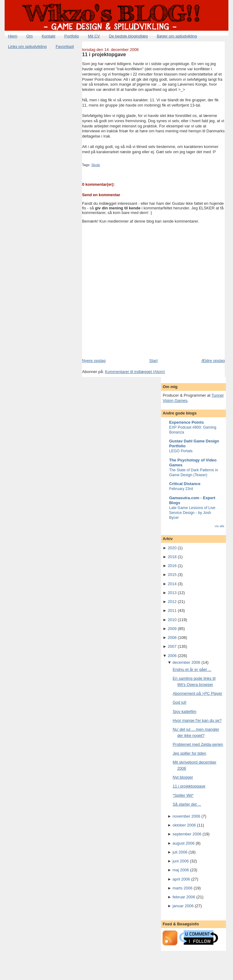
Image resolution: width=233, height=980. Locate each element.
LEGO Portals (181, 451)
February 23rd (181, 489)
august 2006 (184, 843)
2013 (172, 593)
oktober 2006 (184, 825)
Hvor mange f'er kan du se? (197, 720)
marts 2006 (182, 888)
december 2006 (186, 662)
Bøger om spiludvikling (177, 36)
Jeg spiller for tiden (190, 753)
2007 (172, 646)
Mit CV (94, 36)
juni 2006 (181, 861)
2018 (172, 557)
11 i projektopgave (104, 54)
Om (30, 36)
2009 (172, 629)
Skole (96, 165)
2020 (172, 548)
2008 (172, 638)
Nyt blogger (183, 777)
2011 (172, 611)
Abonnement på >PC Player (198, 693)
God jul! (180, 702)
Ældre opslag (213, 361)
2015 (172, 575)
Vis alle (219, 526)
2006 (172, 656)
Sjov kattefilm (185, 712)
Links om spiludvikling (27, 47)
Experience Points (186, 422)
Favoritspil (65, 47)
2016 (172, 566)
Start (153, 361)
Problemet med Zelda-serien (198, 744)
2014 (172, 584)
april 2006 (181, 879)
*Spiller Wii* (183, 795)
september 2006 (187, 834)
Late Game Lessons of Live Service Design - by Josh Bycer (192, 513)
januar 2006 (183, 906)
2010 (172, 620)
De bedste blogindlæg (128, 36)
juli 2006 (180, 852)
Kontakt (49, 36)
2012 (172, 602)
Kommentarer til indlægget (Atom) (135, 372)
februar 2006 (184, 897)
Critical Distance (185, 484)
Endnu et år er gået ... (192, 669)
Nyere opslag (94, 361)
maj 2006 (181, 870)
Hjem (13, 36)
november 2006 (186, 816)
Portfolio (72, 36)
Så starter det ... (187, 804)
